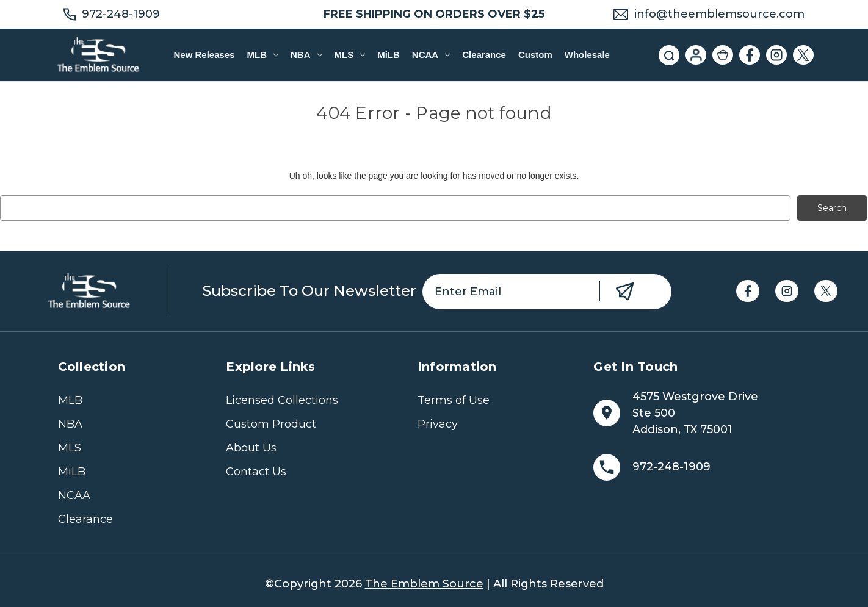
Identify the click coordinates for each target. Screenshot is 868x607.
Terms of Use (454, 400)
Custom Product (271, 424)
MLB (263, 55)
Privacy (438, 424)
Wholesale (587, 55)
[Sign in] (696, 55)
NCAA (431, 55)
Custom (535, 55)
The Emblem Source (424, 584)
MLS (350, 55)
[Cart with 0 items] (723, 55)
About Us (251, 448)
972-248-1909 (121, 14)
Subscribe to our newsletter (309, 291)
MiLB (389, 55)
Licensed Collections (282, 400)
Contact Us (256, 472)
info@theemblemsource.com (719, 14)
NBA (306, 55)
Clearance (484, 55)
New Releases (204, 55)
